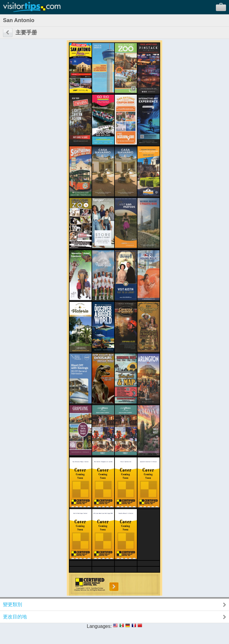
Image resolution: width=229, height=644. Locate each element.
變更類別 (13, 604)
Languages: (99, 626)
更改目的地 (15, 617)
